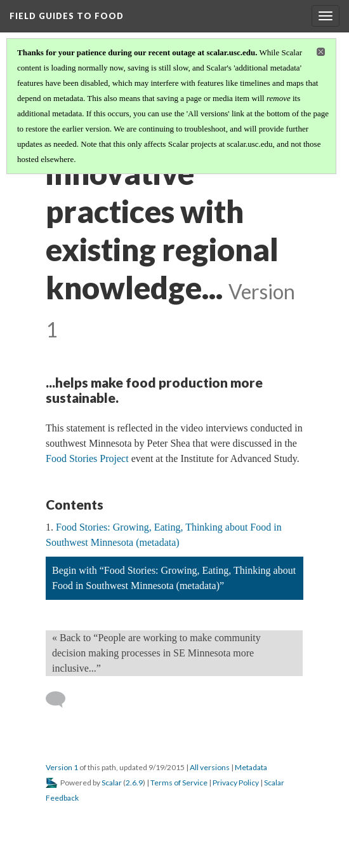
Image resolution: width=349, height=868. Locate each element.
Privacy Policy (236, 783)
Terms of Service (179, 783)
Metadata (251, 767)
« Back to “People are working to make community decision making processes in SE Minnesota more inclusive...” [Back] (156, 653)
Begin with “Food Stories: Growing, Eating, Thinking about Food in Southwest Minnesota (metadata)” (174, 578)
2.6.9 (134, 783)
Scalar (112, 783)
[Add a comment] (61, 700)
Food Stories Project (87, 458)
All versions (210, 767)
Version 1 (62, 767)
